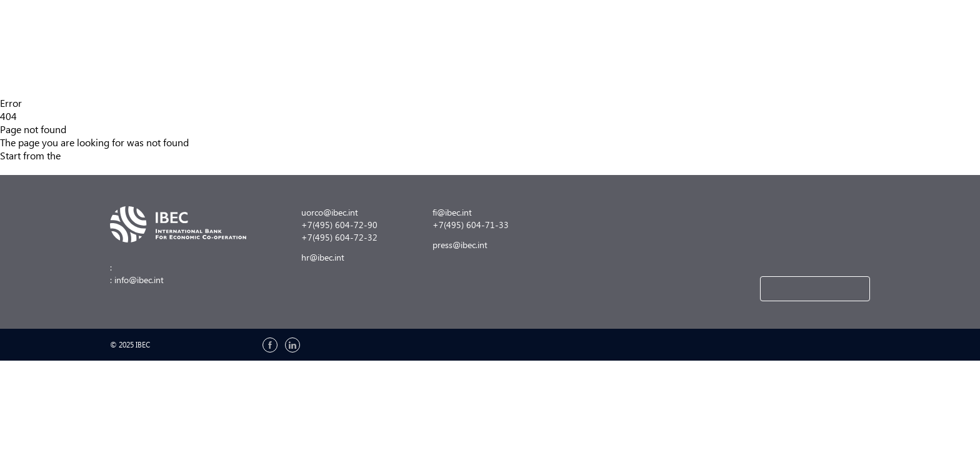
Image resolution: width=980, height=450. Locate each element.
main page (88, 155)
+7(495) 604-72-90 (339, 225)
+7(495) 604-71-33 (471, 225)
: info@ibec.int (137, 280)
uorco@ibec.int (330, 212)
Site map (19, 168)
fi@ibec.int (452, 212)
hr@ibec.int (323, 257)
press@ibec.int (460, 245)
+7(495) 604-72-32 (339, 237)
